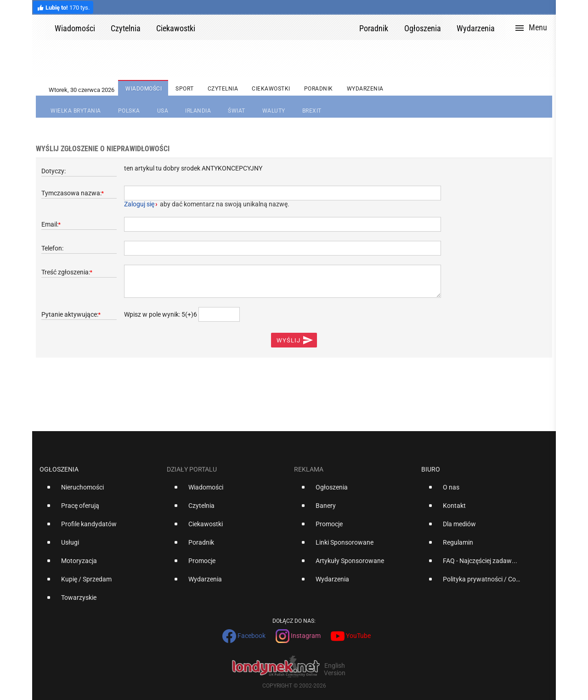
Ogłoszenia (59, 469)
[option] (99, 491)
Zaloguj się (139, 204)
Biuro (431, 469)
